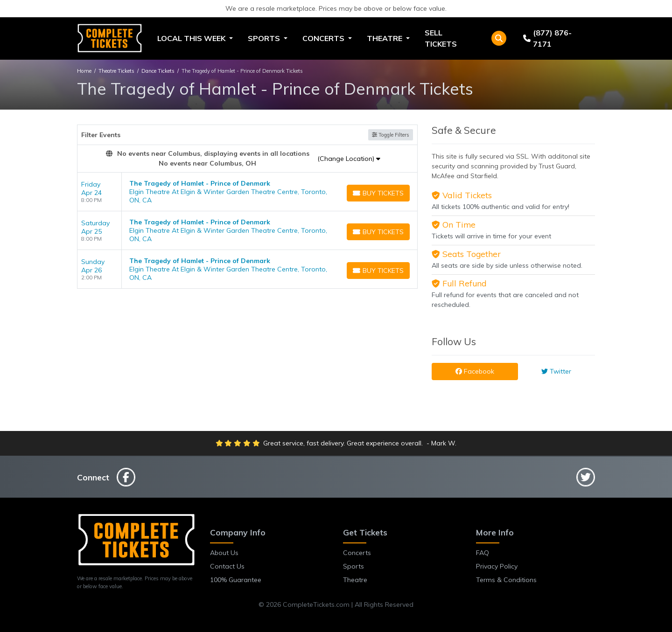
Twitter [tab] (556, 371)
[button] (499, 38)
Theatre (355, 580)
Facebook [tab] (475, 371)
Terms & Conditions (506, 580)
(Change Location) (349, 159)
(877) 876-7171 (547, 38)
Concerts (357, 553)
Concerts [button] (324, 38)
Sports (353, 566)
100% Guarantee (236, 580)
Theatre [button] (385, 38)
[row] (247, 192)
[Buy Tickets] (378, 193)
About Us (224, 553)
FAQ (483, 553)
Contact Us (227, 566)
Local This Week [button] (192, 38)
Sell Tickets (441, 38)
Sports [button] (265, 38)
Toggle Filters (391, 135)
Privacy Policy (497, 566)
